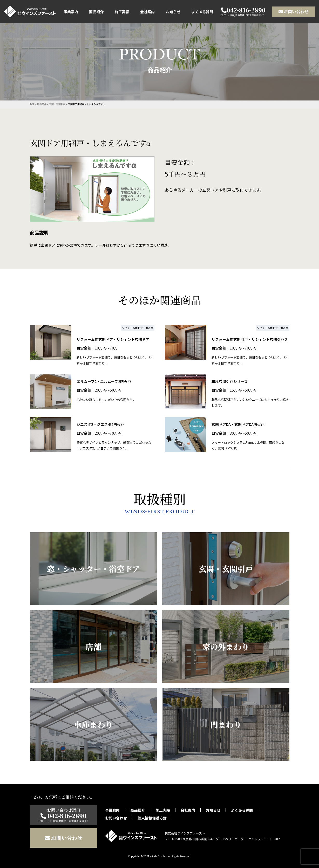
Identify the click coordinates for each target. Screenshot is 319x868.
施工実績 (122, 12)
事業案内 (71, 12)
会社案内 (147, 12)
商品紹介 (96, 12)
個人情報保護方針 (152, 818)
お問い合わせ (294, 12)
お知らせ (173, 12)
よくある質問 (202, 12)
